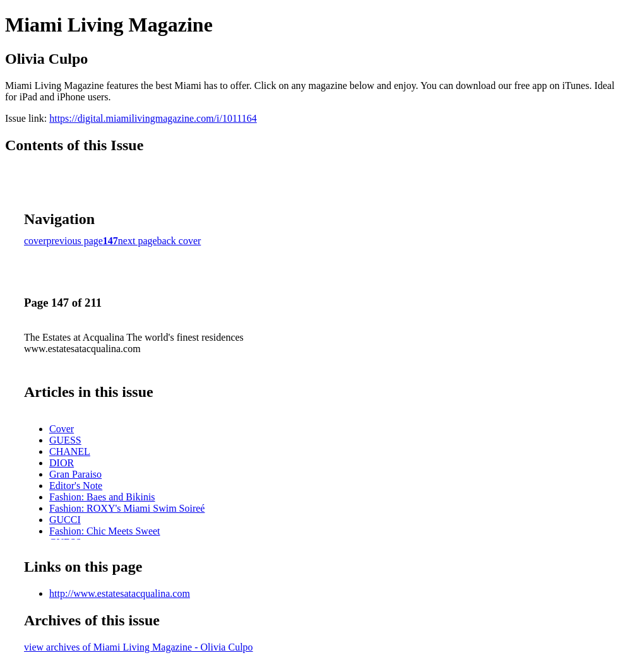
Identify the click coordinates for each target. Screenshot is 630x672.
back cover (179, 241)
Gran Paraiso (75, 474)
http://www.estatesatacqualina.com (120, 593)
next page (138, 241)
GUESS (65, 440)
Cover (62, 429)
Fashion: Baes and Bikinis (102, 497)
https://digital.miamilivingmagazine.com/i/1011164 (153, 118)
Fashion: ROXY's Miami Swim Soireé (127, 508)
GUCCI (65, 520)
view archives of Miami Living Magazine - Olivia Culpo (139, 647)
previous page (75, 241)
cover (35, 241)
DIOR (62, 463)
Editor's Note (76, 486)
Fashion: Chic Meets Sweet (105, 531)
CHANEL (70, 451)
